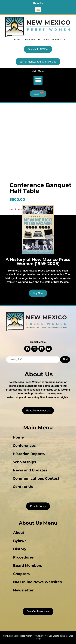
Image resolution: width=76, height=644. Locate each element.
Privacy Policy (41, 636)
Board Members (28, 566)
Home (18, 437)
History (20, 549)
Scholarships (24, 462)
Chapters (21, 574)
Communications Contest (36, 478)
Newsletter (23, 590)
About (19, 533)
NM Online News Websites (37, 582)
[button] (38, 10)
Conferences (24, 446)
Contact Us (23, 487)
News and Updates (30, 470)
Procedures (23, 557)
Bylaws (20, 541)
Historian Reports (29, 454)
